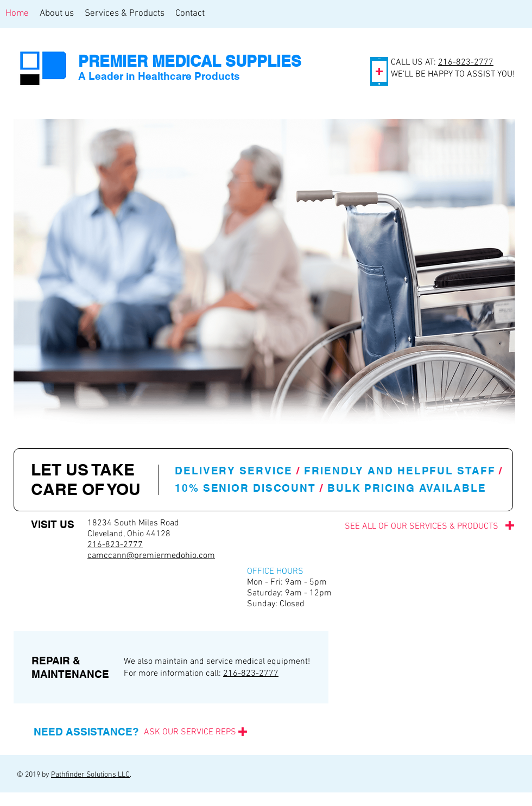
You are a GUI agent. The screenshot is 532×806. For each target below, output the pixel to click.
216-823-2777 (466, 62)
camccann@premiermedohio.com (151, 556)
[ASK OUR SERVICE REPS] (190, 732)
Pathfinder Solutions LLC (90, 775)
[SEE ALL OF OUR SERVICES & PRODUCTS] (395, 526)
